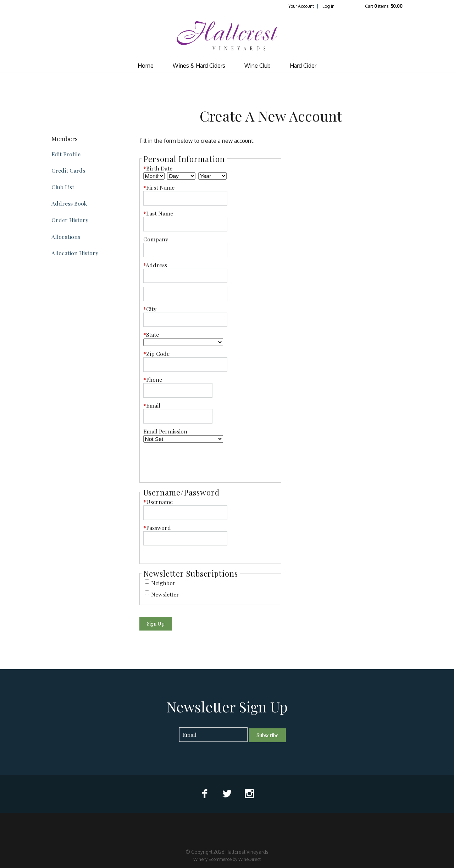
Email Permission (165, 431)
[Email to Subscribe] (213, 735)
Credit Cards (68, 170)
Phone (153, 379)
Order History (70, 220)
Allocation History (75, 253)
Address (155, 265)
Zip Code (156, 354)
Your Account (301, 6)
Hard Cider (303, 66)
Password (157, 528)
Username (158, 502)
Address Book (69, 203)
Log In (328, 6)
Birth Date (158, 168)
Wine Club (258, 66)
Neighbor (163, 583)
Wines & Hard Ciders (199, 66)
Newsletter (165, 594)
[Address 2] (186, 294)
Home (146, 66)
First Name (159, 187)
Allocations (66, 237)
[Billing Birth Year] (212, 176)
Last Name (158, 213)
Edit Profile (66, 154)
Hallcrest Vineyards (227, 36)
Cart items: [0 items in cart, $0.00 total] (384, 6)
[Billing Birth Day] (181, 176)
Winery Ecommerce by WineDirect (227, 859)
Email (152, 405)
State (151, 334)
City (150, 309)
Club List (63, 187)
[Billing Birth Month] (154, 176)
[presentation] (197, 460)
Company (156, 239)
